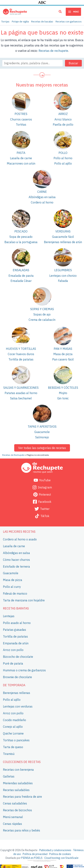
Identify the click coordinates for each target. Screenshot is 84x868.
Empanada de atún (16, 643)
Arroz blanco (63, 119)
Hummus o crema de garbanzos (24, 670)
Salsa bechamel (21, 398)
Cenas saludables (15, 803)
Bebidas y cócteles (63, 388)
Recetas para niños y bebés (22, 830)
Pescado (21, 231)
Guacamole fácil (63, 237)
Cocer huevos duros (21, 354)
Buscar (73, 63)
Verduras (63, 231)
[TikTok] (42, 516)
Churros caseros (21, 119)
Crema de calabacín (42, 320)
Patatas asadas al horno (21, 393)
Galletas (9, 776)
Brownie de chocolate (17, 677)
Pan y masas (63, 349)
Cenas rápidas (12, 824)
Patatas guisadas (14, 630)
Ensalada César (21, 281)
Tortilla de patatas (21, 359)
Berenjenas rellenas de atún (63, 242)
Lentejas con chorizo (63, 276)
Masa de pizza (63, 354)
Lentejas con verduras (18, 706)
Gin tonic (63, 398)
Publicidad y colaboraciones (55, 850)
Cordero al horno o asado (20, 539)
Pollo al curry (12, 587)
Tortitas (21, 124)
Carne (42, 192)
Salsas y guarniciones (21, 388)
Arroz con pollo (13, 650)
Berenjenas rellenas (17, 693)
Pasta (21, 153)
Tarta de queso (13, 747)
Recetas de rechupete (53, 51)
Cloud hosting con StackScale (61, 858)
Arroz (63, 114)
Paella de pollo (63, 124)
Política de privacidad (35, 854)
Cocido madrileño (14, 720)
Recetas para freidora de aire (22, 797)
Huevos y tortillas (21, 349)
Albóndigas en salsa (42, 197)
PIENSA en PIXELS (32, 858)
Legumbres (63, 270)
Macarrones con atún (21, 163)
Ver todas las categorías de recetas (42, 448)
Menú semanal (13, 817)
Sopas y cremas (42, 309)
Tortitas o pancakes (16, 740)
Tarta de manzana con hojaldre (24, 600)
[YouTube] (42, 480)
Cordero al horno (42, 202)
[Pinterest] (42, 495)
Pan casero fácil (63, 359)
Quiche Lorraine (13, 733)
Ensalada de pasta (21, 276)
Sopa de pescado (21, 237)
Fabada (63, 281)
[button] (60, 12)
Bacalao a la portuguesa (21, 242)
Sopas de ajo (42, 314)
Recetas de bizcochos (17, 810)
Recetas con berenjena (18, 770)
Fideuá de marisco (15, 593)
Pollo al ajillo (63, 163)
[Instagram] (42, 487)
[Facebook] (42, 502)
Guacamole (42, 432)
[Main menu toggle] (73, 12)
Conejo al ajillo (13, 727)
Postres (21, 114)
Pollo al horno (63, 158)
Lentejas (9, 616)
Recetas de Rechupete (13, 455)
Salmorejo (42, 437)
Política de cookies (60, 854)
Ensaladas (21, 270)
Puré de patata (13, 663)
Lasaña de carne (21, 158)
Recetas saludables (16, 790)
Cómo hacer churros (16, 560)
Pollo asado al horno (17, 623)
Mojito (63, 393)
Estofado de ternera (16, 566)
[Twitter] (42, 509)
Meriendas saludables (18, 783)
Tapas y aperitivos (42, 427)
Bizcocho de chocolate (18, 657)
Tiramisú (9, 754)
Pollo (63, 153)
